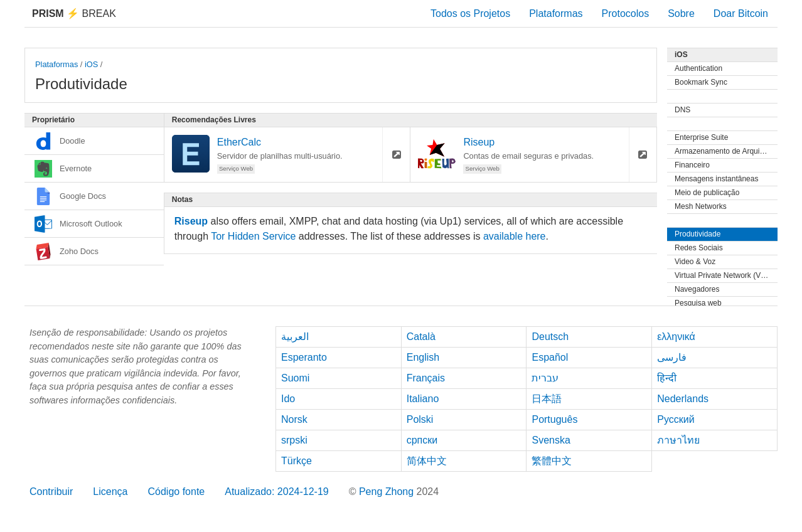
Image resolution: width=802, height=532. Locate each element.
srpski (294, 440)
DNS (682, 110)
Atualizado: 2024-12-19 (276, 492)
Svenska (551, 440)
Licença (110, 492)
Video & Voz (695, 262)
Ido (288, 399)
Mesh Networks (701, 206)
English (423, 357)
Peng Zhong (388, 492)
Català (421, 337)
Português (554, 419)
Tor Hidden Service (253, 236)
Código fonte (177, 492)
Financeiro (692, 165)
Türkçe (297, 461)
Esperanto (304, 357)
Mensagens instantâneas (716, 179)
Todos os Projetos (470, 13)
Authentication (698, 68)
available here (515, 236)
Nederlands (683, 399)
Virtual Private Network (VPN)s (726, 275)
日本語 (547, 399)
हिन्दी (667, 378)
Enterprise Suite (701, 137)
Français (426, 378)
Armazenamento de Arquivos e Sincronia (726, 151)
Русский (676, 419)
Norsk (294, 419)
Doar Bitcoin (741, 13)
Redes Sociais (699, 248)
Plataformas (556, 13)
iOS (91, 64)
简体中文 (427, 461)
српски (422, 440)
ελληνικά (676, 337)
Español (550, 357)
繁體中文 (552, 461)
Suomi (295, 378)
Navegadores (697, 289)
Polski (420, 419)
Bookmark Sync (701, 82)
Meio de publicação (707, 193)
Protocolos (626, 13)
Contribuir (51, 492)
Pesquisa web (698, 303)
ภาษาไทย (678, 440)
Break (74, 13)
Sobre (681, 13)
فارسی (672, 357)
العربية (295, 337)
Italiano (423, 399)
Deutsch (550, 337)
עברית (545, 378)
